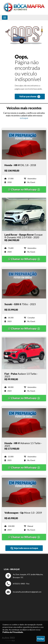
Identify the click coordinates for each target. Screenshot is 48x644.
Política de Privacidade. (13, 632)
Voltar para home (30, 97)
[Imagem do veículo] (24, 145)
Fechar (41, 639)
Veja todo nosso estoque (24, 548)
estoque (24, 118)
